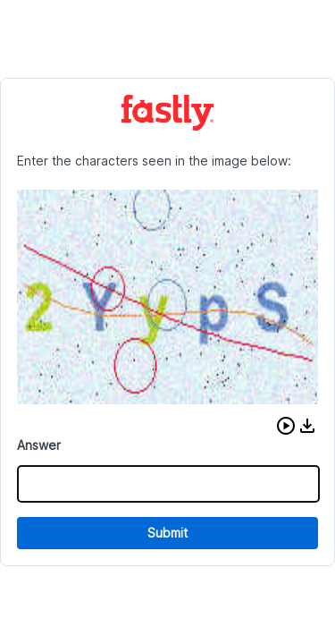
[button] (286, 426)
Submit (167, 533)
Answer (39, 445)
